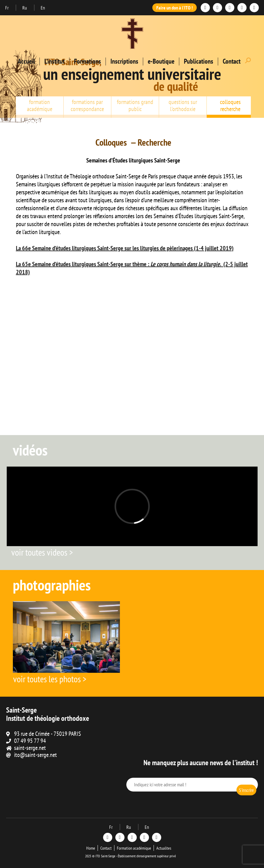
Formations (87, 61)
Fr (7, 8)
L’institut (54, 61)
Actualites (164, 848)
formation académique (40, 105)
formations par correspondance (87, 105)
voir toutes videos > (42, 552)
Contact (232, 61)
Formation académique (134, 848)
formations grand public (135, 105)
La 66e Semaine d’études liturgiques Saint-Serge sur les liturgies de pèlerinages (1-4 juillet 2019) (125, 248)
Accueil (26, 61)
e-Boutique (161, 61)
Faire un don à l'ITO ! (175, 8)
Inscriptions (124, 61)
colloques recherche (230, 105)
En (43, 8)
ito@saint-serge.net (35, 755)
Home (91, 848)
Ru (25, 8)
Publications (199, 61)
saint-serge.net (30, 748)
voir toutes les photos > (50, 679)
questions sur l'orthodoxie (183, 105)
